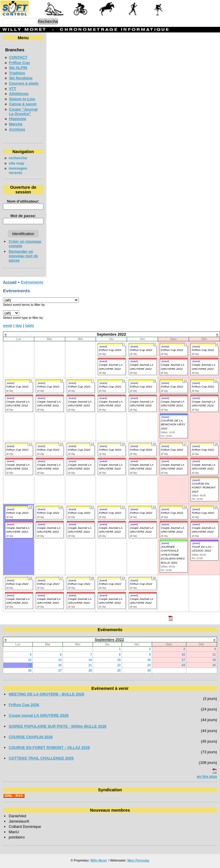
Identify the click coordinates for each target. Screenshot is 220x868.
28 (90, 671)
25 (214, 665)
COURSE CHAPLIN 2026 (31, 737)
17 (183, 660)
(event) (103, 347)
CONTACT (18, 57)
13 (60, 660)
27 (60, 671)
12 (30, 660)
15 (119, 660)
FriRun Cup (19, 63)
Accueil (10, 282)
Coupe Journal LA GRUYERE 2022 (18, 403)
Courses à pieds (24, 83)
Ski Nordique (21, 78)
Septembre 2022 (109, 640)
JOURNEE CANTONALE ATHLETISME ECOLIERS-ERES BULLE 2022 (173, 555)
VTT (12, 89)
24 (183, 665)
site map (16, 163)
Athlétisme (19, 94)
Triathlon (17, 73)
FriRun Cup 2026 (24, 705)
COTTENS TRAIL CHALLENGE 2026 (41, 758)
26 (30, 671)
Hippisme (17, 119)
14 (90, 660)
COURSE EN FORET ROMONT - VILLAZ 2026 (49, 748)
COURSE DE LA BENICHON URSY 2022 (173, 424)
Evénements (32, 282)
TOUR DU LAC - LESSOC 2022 (202, 549)
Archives (17, 129)
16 (149, 660)
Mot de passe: (23, 216)
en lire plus (207, 776)
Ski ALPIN (18, 68)
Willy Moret (98, 860)
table (30, 325)
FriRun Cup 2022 (110, 350)
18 (214, 660)
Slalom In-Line (22, 99)
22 (119, 665)
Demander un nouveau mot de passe (23, 256)
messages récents (18, 170)
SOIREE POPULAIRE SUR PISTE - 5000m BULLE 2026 (57, 726)
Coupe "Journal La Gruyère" (23, 111)
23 (149, 665)
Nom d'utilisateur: (23, 201)
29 (119, 671)
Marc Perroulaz (138, 860)
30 (149, 671)
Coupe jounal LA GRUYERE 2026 (39, 715)
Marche (16, 124)
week (8, 325)
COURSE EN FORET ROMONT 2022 (204, 488)
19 (30, 665)
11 (214, 655)
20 (60, 665)
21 (90, 665)
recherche (18, 158)
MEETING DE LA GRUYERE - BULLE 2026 (46, 694)
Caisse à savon (23, 104)
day (19, 325)
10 (183, 655)
